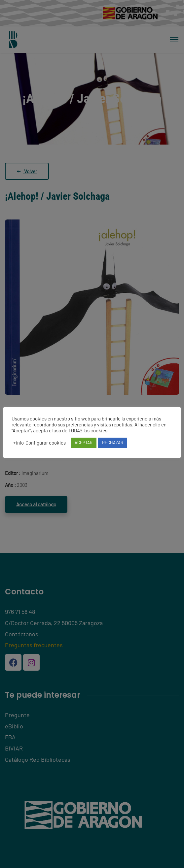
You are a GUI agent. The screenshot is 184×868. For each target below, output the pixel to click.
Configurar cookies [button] (46, 443)
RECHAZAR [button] (113, 443)
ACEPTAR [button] (84, 443)
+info (18, 443)
